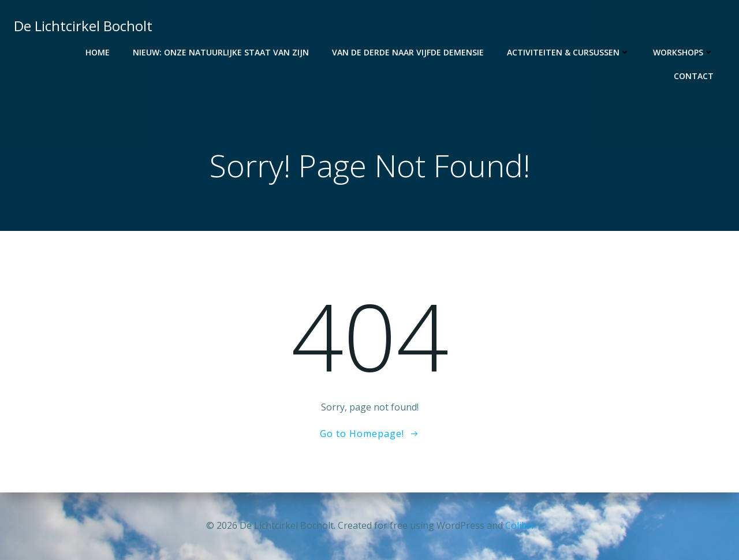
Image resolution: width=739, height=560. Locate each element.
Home (98, 52)
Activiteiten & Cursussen (568, 52)
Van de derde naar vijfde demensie (408, 52)
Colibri (519, 525)
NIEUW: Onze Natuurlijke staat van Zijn (221, 52)
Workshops (683, 52)
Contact (694, 76)
